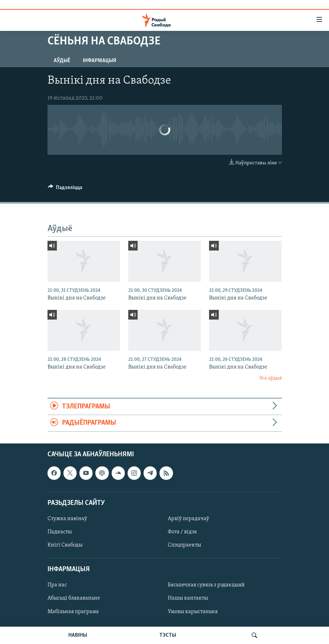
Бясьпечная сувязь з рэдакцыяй (206, 585)
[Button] (65, 189)
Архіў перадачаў (188, 519)
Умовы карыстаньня (193, 611)
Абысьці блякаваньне (74, 598)
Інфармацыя (99, 61)
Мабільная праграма (73, 611)
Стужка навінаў (67, 519)
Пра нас (57, 585)
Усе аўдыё (271, 378)
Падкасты (60, 532)
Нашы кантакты (188, 598)
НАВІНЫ (78, 635)
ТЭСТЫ (168, 635)
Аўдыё (62, 61)
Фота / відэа (182, 532)
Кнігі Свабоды (65, 545)
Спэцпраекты (184, 545)
